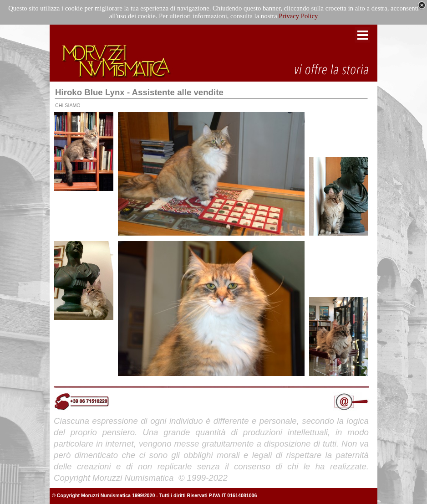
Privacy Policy (298, 16)
